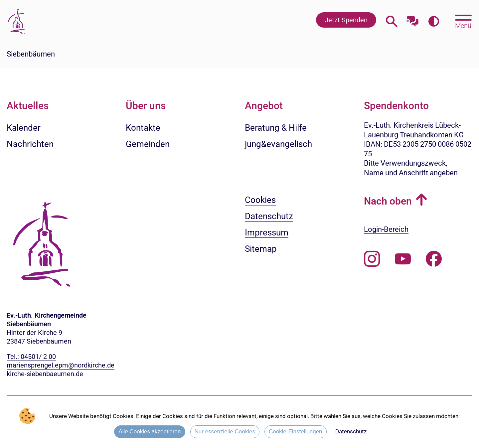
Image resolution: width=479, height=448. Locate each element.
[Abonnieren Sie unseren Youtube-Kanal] (403, 259)
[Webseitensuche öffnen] (392, 21)
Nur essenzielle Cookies (225, 432)
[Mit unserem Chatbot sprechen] (413, 19)
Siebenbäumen (31, 54)
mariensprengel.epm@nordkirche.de (61, 365)
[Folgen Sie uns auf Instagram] (372, 259)
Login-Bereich (386, 229)
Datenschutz (351, 431)
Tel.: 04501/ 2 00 (31, 357)
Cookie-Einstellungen (296, 432)
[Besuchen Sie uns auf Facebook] (434, 259)
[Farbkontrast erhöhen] (434, 21)
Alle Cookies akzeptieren (150, 432)
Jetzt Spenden (346, 20)
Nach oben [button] (388, 201)
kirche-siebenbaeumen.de (45, 374)
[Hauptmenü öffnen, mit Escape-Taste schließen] (463, 21)
